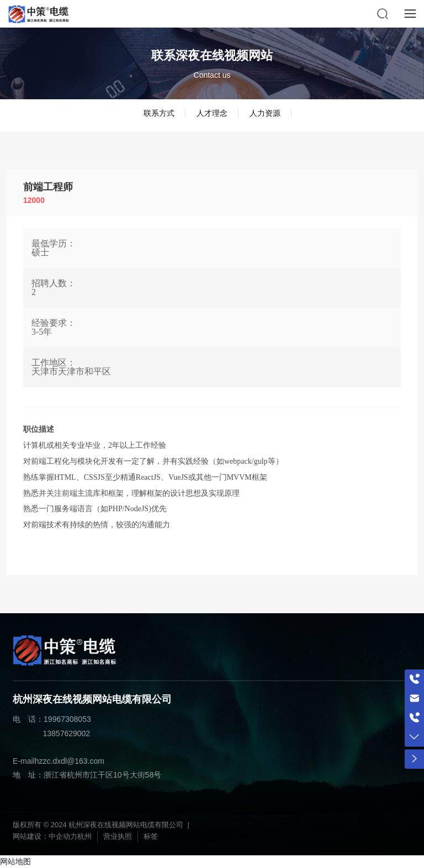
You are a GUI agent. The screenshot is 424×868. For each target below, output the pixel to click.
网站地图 (15, 861)
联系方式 (159, 113)
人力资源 (265, 113)
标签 (151, 836)
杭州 (84, 836)
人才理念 (212, 113)
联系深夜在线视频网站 (212, 55)
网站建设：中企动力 (45, 836)
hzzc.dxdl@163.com (70, 761)
